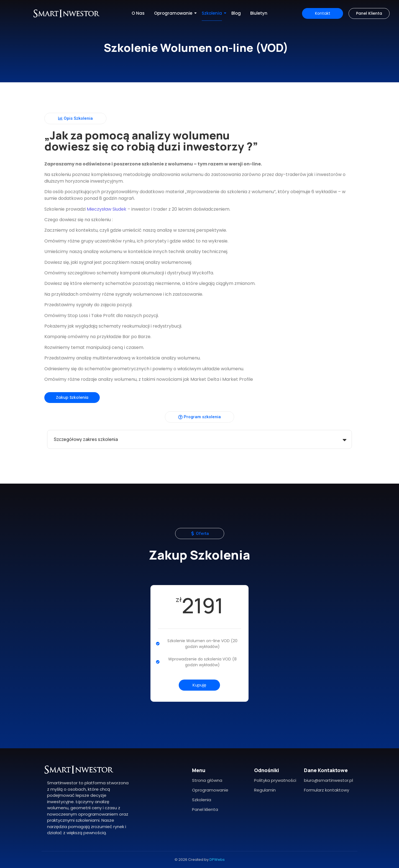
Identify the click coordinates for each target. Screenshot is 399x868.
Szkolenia (213, 13)
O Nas (138, 13)
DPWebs (217, 860)
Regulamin (265, 790)
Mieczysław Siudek (102, 209)
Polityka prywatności (275, 780)
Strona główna (207, 780)
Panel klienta (205, 809)
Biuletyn (259, 13)
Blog (236, 13)
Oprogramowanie (174, 13)
